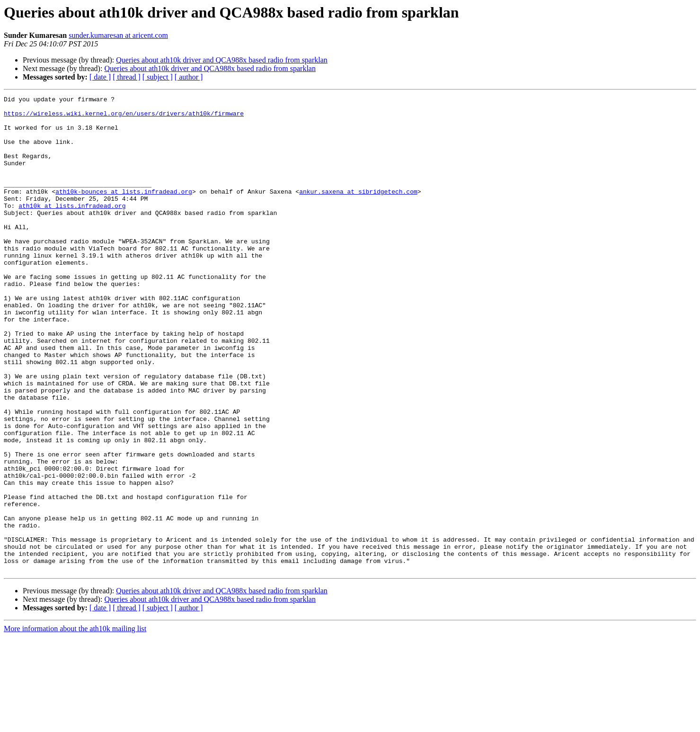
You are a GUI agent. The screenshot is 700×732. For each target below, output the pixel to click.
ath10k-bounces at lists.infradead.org (124, 211)
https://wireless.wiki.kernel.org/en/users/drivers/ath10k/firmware (124, 117)
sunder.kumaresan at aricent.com (118, 35)
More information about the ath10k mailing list (75, 724)
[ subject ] (158, 77)
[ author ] (189, 77)
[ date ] (100, 77)
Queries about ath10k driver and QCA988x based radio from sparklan (222, 60)
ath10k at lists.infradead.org (72, 228)
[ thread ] (127, 77)
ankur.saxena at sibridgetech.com (358, 211)
